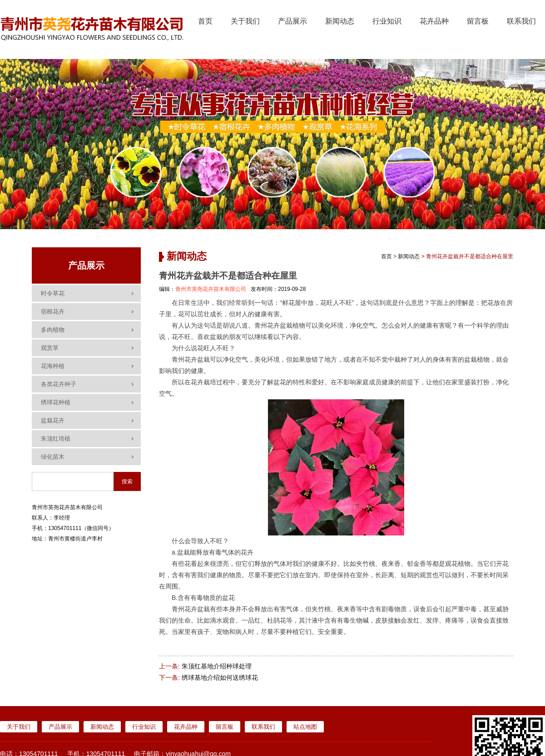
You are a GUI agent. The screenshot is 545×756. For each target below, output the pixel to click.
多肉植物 (53, 330)
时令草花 (53, 293)
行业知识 (387, 21)
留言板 (478, 21)
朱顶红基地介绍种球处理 (217, 666)
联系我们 (521, 21)
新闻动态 (340, 21)
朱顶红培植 (56, 439)
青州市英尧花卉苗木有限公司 (211, 289)
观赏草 (50, 348)
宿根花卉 (53, 312)
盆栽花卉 (53, 420)
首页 (205, 21)
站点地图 (305, 727)
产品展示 (292, 21)
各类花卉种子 (59, 384)
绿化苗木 (53, 457)
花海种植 (53, 366)
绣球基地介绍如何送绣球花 (220, 677)
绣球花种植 (56, 402)
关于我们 (245, 21)
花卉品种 (434, 21)
